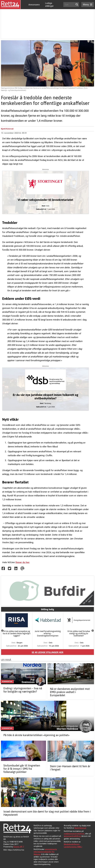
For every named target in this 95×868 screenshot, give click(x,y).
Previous (2, 631)
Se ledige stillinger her (47, 652)
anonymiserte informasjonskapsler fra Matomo (45, 852)
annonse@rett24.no (72, 836)
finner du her (22, 562)
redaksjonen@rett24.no (74, 834)
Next (93, 631)
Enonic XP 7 (19, 847)
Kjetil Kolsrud (7, 129)
